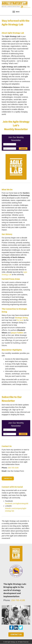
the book (20, 320)
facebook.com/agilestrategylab (17, 503)
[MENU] (16, 12)
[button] (11, 628)
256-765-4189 (13, 468)
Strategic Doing (21, 318)
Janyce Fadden (17, 333)
